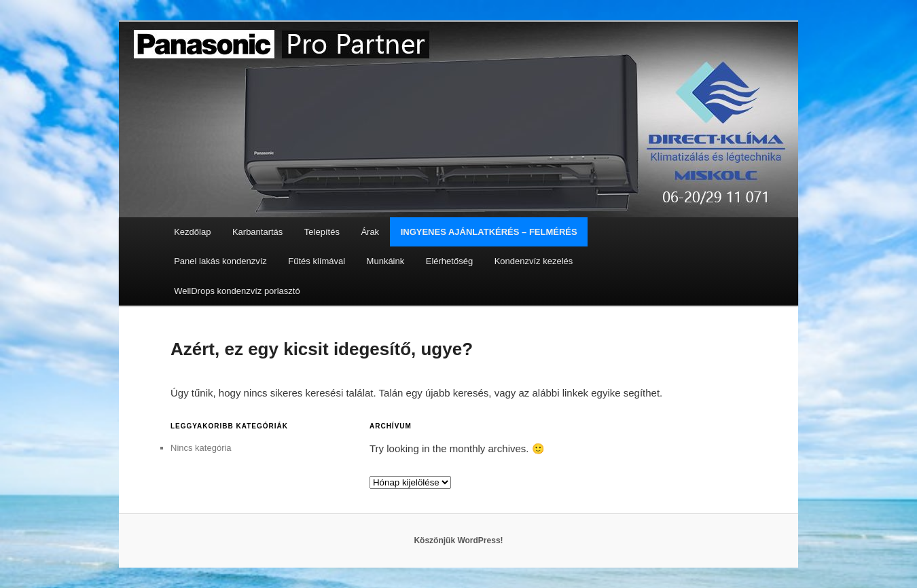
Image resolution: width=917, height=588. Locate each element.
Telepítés (322, 232)
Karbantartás (257, 232)
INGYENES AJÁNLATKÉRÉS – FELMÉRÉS (489, 232)
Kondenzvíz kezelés (534, 261)
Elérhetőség (449, 261)
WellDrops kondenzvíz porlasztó (237, 291)
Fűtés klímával (317, 261)
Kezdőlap (192, 232)
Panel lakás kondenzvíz (220, 261)
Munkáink (386, 261)
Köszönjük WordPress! (458, 540)
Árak (370, 232)
